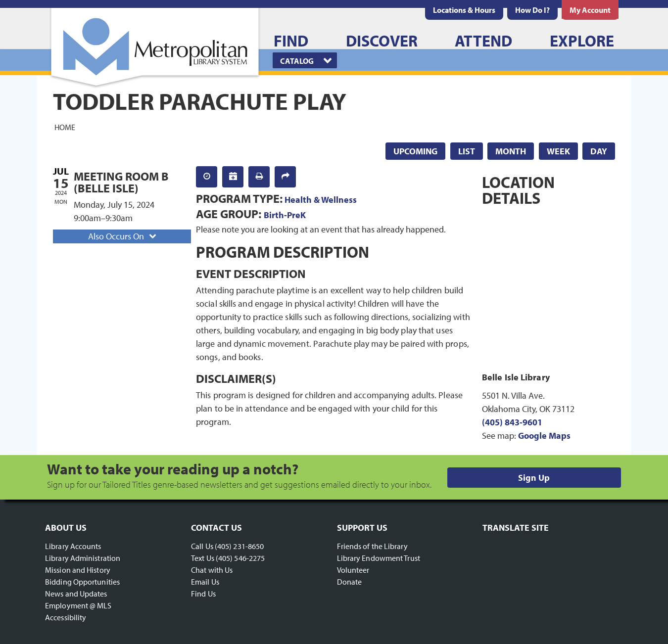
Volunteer (353, 570)
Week (558, 151)
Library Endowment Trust (379, 558)
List (467, 151)
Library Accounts (73, 546)
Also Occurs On (123, 236)
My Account (590, 10)
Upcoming (415, 151)
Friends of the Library (372, 546)
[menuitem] (464, 10)
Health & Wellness (321, 200)
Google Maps (544, 436)
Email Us (205, 582)
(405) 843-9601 (512, 422)
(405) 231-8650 (239, 546)
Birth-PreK (285, 215)
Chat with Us (212, 570)
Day (599, 151)
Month (511, 151)
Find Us (203, 594)
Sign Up (534, 478)
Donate (350, 582)
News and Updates (76, 594)
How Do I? (532, 10)
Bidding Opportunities (82, 582)
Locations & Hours (464, 10)
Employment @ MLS (78, 605)
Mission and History (78, 570)
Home (65, 127)
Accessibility (66, 617)
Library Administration (83, 558)
